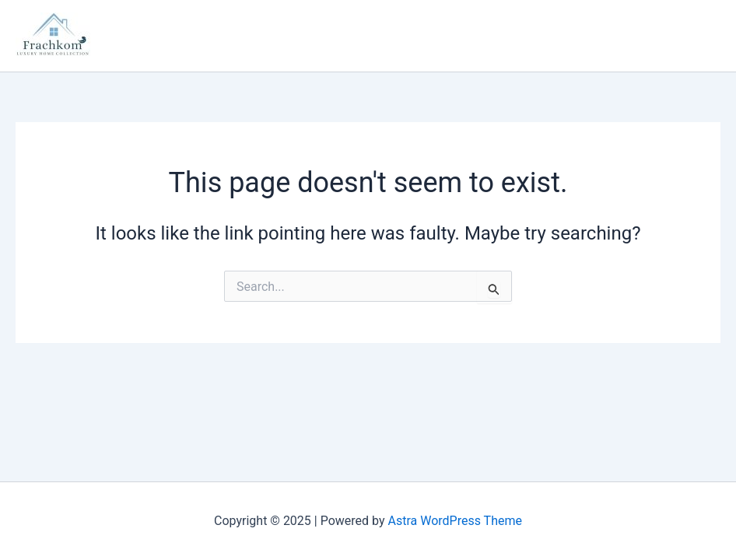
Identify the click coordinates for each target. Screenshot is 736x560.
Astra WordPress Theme (455, 521)
